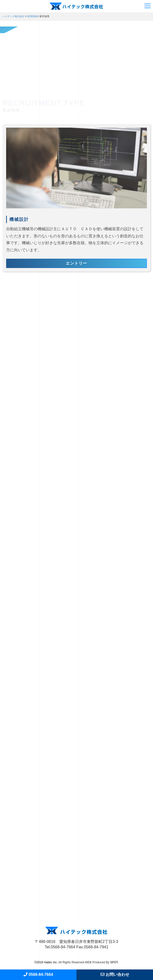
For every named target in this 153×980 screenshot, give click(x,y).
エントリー (76, 263)
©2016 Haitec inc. (46, 962)
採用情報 (32, 16)
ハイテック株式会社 (13, 16)
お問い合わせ (115, 974)
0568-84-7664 (38, 974)
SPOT (114, 962)
